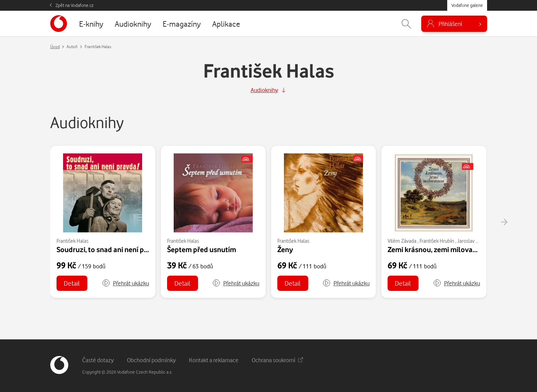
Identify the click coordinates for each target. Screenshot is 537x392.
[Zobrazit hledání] (406, 24)
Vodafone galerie (467, 5)
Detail (72, 283)
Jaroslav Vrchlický (476, 241)
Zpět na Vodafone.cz (75, 5)
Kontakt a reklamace (214, 360)
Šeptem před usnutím (202, 249)
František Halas (72, 241)
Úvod (55, 47)
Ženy (285, 249)
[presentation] (504, 222)
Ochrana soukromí (277, 360)
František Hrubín (437, 241)
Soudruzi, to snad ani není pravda (109, 249)
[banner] (59, 24)
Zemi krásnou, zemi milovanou (436, 249)
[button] (125, 283)
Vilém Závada (402, 241)
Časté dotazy (98, 360)
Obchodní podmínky (151, 360)
